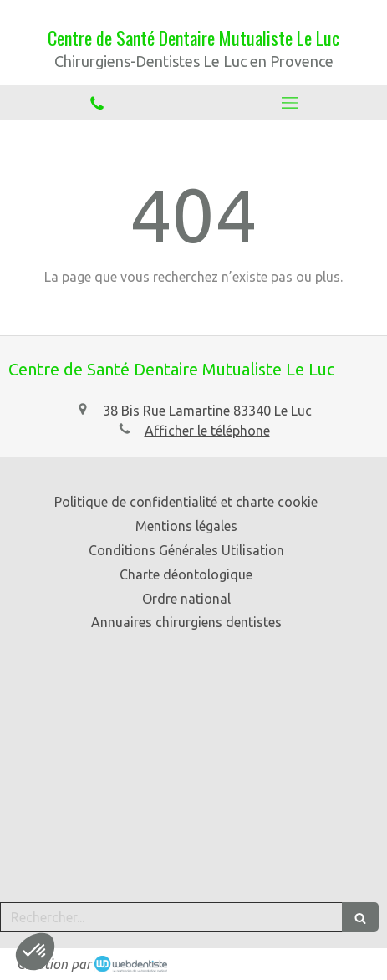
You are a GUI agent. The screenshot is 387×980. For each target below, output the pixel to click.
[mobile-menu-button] (291, 103)
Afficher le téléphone (207, 431)
